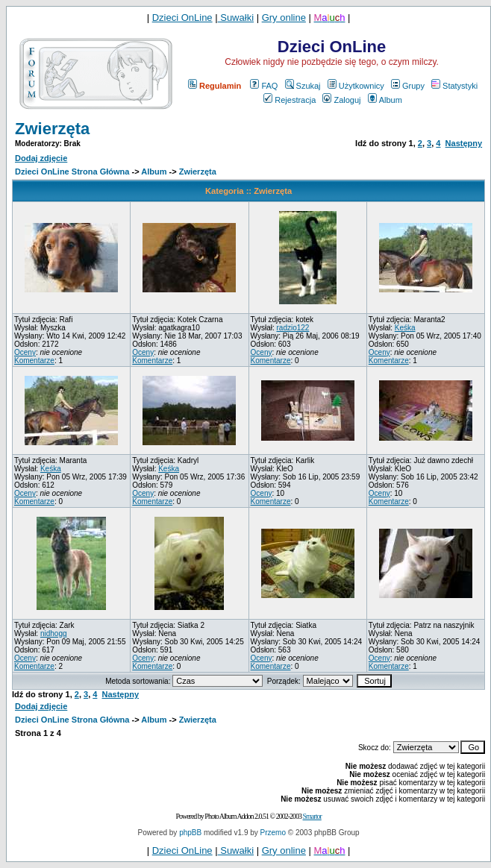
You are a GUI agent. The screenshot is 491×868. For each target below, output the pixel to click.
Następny (464, 143)
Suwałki (236, 18)
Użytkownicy (356, 86)
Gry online (284, 18)
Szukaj (303, 86)
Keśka (405, 328)
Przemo (273, 833)
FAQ (264, 86)
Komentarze (34, 361)
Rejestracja (290, 100)
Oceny (25, 352)
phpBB (190, 833)
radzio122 (293, 328)
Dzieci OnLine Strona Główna (72, 172)
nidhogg (54, 633)
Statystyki (454, 86)
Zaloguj (341, 100)
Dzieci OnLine (182, 18)
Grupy (408, 86)
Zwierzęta (52, 129)
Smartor (312, 816)
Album (385, 100)
